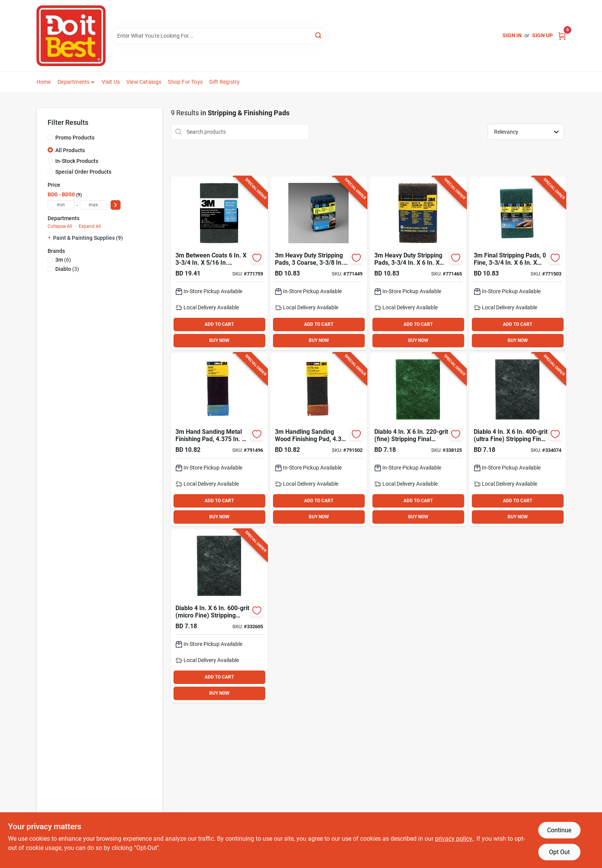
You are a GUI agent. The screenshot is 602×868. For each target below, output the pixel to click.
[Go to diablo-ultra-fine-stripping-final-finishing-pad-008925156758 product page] (518, 440)
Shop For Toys (185, 82)
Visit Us (111, 82)
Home (44, 82)
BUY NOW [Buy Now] (219, 340)
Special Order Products (83, 172)
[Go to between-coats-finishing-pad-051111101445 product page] (219, 263)
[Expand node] (50, 237)
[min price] (61, 205)
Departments (74, 82)
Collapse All (60, 226)
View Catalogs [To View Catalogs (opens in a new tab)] (144, 82)
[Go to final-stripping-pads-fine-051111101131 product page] (518, 263)
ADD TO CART (219, 324)
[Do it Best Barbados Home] (71, 36)
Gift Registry (225, 82)
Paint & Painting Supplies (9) (88, 238)
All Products (70, 150)
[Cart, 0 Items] (562, 36)
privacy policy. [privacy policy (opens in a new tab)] (454, 839)
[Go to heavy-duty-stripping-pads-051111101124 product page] (418, 263)
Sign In (512, 35)
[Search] (319, 35)
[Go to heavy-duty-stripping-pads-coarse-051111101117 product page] (319, 263)
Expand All (90, 226)
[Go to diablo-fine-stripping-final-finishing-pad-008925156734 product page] (418, 440)
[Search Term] (218, 36)
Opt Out (559, 852)
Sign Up (542, 35)
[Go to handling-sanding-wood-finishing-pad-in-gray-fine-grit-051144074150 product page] (319, 440)
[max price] (93, 205)
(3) (67, 269)
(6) (63, 260)
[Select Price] (116, 205)
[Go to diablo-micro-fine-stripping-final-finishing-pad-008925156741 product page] (219, 616)
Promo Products (75, 138)
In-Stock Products (77, 161)
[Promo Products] (50, 137)
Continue (559, 830)
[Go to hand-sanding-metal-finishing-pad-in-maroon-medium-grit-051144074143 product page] (219, 440)
